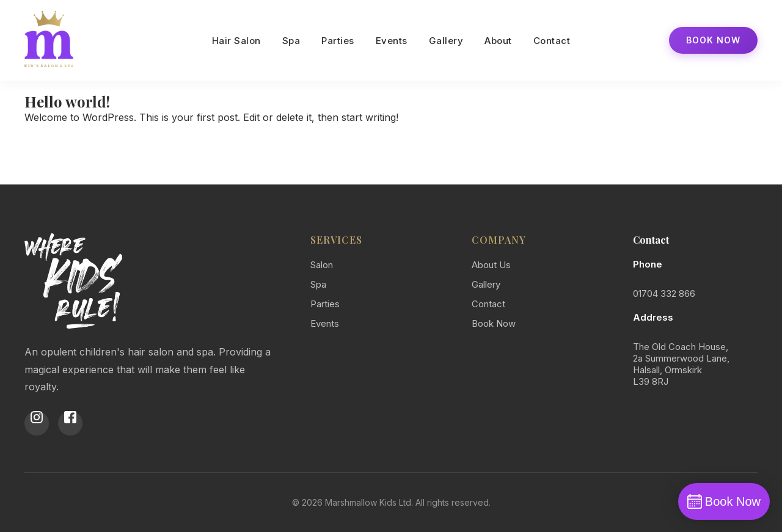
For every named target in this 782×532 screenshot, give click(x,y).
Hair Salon (236, 41)
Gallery (446, 41)
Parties (338, 41)
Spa (291, 41)
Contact (552, 41)
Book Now (713, 40)
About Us (491, 265)
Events (392, 41)
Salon (322, 265)
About (498, 41)
